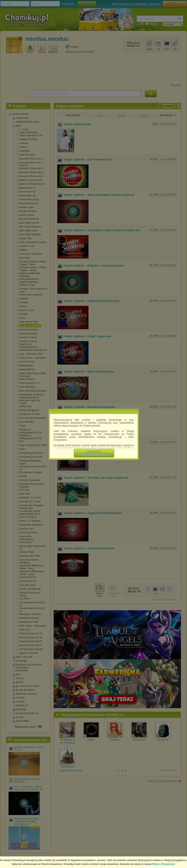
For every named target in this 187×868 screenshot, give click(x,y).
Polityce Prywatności (163, 864)
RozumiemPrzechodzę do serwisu (94, 453)
